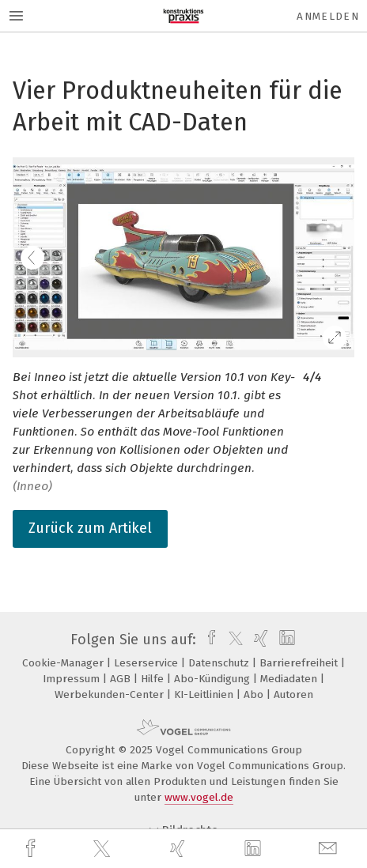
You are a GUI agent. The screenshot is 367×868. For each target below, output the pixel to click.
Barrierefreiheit (300, 663)
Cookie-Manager (64, 663)
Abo (255, 694)
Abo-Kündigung (214, 679)
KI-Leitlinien (205, 694)
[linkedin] (255, 849)
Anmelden (328, 16)
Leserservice (148, 663)
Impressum (73, 679)
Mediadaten (290, 679)
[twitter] (104, 849)
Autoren (293, 694)
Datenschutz (220, 663)
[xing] (180, 849)
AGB (122, 679)
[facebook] (32, 849)
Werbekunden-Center (111, 694)
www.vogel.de (199, 797)
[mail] (330, 849)
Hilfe (154, 679)
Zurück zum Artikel (90, 528)
